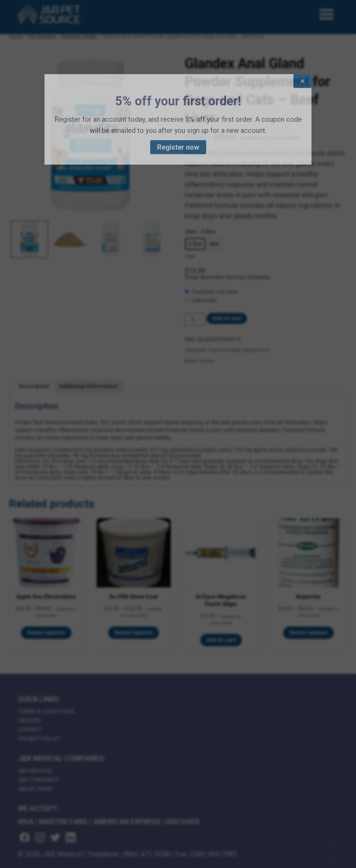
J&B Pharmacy (38, 780)
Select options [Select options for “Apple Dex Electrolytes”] (46, 633)
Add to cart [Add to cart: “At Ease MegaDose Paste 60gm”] (221, 640)
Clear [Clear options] (190, 256)
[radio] (195, 244)
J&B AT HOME (35, 789)
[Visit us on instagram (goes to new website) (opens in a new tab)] (40, 838)
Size (191, 232)
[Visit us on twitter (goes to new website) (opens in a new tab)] (55, 838)
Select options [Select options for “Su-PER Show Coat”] (133, 633)
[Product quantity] (195, 319)
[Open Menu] (327, 14)
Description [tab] (34, 386)
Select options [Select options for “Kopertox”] (308, 633)
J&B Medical (35, 771)
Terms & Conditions (46, 712)
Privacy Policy (39, 739)
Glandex (207, 361)
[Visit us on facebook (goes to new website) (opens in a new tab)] (25, 838)
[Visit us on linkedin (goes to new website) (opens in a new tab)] (71, 838)
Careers (30, 721)
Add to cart (227, 318)
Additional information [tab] (88, 386)
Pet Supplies (42, 36)
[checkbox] (266, 292)
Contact (30, 730)
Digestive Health (79, 36)
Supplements (257, 350)
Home (16, 36)
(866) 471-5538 (146, 854)
